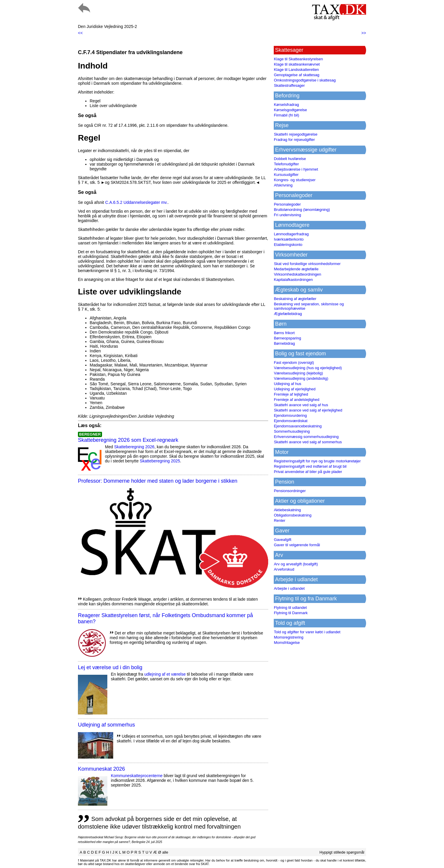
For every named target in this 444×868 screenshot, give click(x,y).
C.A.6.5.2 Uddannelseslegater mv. (136, 202)
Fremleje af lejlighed (291, 394)
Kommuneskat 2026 (101, 769)
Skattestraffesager (289, 85)
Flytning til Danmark (291, 613)
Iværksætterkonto (289, 239)
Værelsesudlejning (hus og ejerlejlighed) (308, 368)
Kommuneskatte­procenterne (137, 776)
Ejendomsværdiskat (291, 421)
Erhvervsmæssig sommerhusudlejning (306, 437)
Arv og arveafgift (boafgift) (296, 564)
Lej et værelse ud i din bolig (110, 667)
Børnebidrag (284, 343)
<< (80, 33)
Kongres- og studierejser (295, 180)
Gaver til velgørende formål (297, 545)
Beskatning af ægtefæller (295, 299)
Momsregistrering (288, 637)
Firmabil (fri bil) (286, 115)
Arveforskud (284, 569)
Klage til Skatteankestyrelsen (298, 59)
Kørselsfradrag (286, 105)
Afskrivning (283, 185)
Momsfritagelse (287, 643)
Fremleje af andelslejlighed (297, 400)
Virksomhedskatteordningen (297, 274)
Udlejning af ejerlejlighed (295, 389)
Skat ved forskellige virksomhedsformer (307, 264)
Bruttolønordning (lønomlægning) (302, 210)
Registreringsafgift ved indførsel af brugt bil (310, 466)
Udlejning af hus (287, 384)
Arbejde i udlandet (289, 588)
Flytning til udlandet (290, 608)
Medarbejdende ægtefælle (296, 269)
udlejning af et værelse (165, 674)
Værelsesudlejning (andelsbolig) (301, 378)
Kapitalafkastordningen (293, 280)
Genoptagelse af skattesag (297, 75)
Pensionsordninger (290, 491)
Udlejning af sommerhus (106, 725)
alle (165, 852)
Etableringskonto (288, 245)
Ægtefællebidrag (288, 314)
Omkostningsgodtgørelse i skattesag (305, 80)
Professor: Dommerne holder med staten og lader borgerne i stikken (158, 481)
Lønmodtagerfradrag (291, 234)
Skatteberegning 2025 (160, 461)
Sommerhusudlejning (292, 431)
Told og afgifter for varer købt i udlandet (307, 632)
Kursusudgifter (286, 175)
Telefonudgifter (286, 164)
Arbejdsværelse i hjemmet (296, 169)
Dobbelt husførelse (290, 159)
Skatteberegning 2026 (134, 447)
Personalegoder (287, 204)
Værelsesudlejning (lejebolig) (298, 373)
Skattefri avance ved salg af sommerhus (308, 442)
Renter (279, 520)
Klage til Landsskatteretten (296, 70)
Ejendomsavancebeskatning (298, 426)
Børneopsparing (287, 338)
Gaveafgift (282, 540)
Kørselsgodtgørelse (290, 110)
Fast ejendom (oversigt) (294, 363)
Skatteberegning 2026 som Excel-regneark (128, 440)
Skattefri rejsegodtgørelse (296, 134)
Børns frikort (284, 333)
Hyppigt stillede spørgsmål (342, 852)
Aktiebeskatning (287, 510)
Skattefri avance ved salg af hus (301, 405)
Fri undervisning (287, 215)
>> (364, 33)
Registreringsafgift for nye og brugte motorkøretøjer (317, 461)
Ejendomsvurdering (290, 415)
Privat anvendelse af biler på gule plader (308, 472)
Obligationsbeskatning (293, 515)
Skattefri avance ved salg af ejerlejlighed (308, 410)
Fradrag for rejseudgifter (294, 140)
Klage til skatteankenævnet (297, 64)
